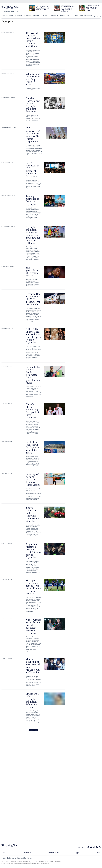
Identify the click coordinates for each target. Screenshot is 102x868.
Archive (98, 853)
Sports (28, 16)
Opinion (11, 16)
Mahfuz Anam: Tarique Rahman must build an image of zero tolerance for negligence (68, 8)
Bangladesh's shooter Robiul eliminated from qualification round (33, 375)
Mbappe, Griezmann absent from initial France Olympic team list (33, 587)
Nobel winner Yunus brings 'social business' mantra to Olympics (33, 626)
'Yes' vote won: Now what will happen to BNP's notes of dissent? (93, 8)
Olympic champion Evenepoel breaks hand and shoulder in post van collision (33, 235)
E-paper (81, 16)
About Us (4, 853)
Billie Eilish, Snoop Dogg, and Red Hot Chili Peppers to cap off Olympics (33, 336)
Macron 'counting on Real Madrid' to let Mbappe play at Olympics (33, 666)
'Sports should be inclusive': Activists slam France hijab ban (32, 514)
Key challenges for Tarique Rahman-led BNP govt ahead (42, 8)
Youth (62, 16)
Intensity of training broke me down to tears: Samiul (33, 479)
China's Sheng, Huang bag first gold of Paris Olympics (32, 411)
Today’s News (88, 16)
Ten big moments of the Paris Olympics (32, 200)
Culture (45, 16)
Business (19, 16)
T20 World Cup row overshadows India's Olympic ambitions (33, 40)
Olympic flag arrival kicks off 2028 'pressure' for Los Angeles (33, 299)
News (4, 16)
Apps (77, 853)
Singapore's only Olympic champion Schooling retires (32, 700)
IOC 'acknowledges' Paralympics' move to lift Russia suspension (34, 135)
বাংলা (76, 16)
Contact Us (28, 853)
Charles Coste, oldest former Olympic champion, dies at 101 (33, 105)
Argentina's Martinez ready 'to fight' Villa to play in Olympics (33, 551)
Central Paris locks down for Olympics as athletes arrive (33, 447)
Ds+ (69, 16)
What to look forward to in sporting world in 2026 (33, 79)
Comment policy (53, 853)
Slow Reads (55, 16)
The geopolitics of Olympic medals (32, 272)
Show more (33, 730)
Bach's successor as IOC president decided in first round (33, 170)
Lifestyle (36, 16)
